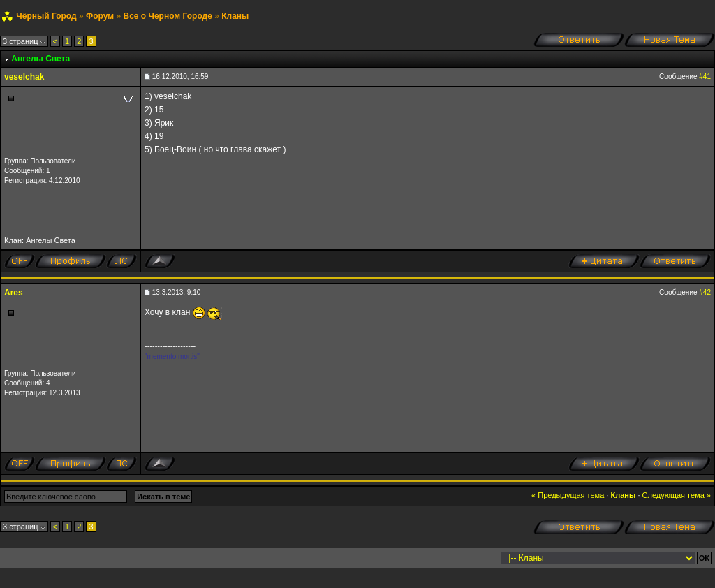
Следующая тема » (677, 495)
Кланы (235, 16)
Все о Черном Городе (167, 16)
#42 (705, 292)
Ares (14, 293)
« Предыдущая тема (568, 495)
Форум (100, 16)
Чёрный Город (46, 16)
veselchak (24, 77)
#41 (705, 76)
